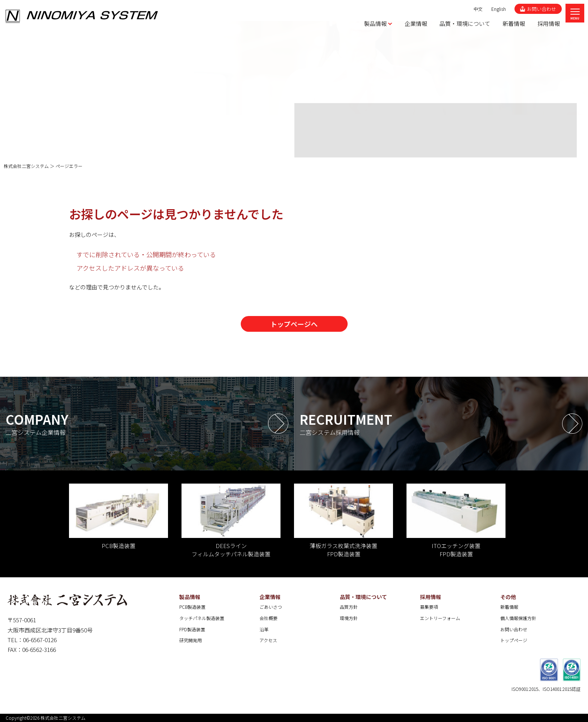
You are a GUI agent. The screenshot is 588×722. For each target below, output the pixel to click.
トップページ (514, 640)
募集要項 (429, 607)
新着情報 (509, 607)
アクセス (268, 640)
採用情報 (430, 597)
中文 (478, 9)
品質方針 (349, 607)
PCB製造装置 (192, 607)
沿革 (264, 629)
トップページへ (294, 324)
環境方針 (349, 618)
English (499, 9)
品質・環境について (363, 597)
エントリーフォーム (440, 618)
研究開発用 (190, 640)
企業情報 (270, 597)
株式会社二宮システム (63, 718)
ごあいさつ (271, 607)
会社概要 (268, 618)
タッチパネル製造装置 (202, 618)
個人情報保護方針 (518, 618)
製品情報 (190, 597)
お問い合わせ (514, 629)
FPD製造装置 (192, 629)
